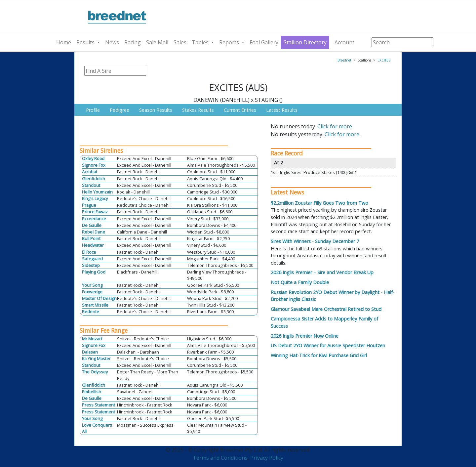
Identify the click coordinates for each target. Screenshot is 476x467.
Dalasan (90, 352)
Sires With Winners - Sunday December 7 (315, 241)
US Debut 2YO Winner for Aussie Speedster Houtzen (328, 345)
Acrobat (90, 172)
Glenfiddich (94, 179)
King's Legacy (95, 198)
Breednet (344, 60)
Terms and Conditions (220, 458)
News (112, 42)
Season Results (156, 110)
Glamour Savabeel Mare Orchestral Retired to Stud (326, 309)
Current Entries (240, 110)
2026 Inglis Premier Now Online (305, 336)
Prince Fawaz (95, 212)
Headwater (93, 245)
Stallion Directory (305, 42)
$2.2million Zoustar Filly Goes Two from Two (319, 203)
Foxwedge (92, 292)
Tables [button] (200, 42)
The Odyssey (95, 372)
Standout (91, 185)
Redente (91, 312)
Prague (89, 205)
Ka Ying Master (96, 359)
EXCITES (384, 60)
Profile (93, 110)
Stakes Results (198, 110)
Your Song (92, 285)
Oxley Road (93, 158)
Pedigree (119, 110)
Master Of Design (99, 298)
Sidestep (91, 265)
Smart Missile (95, 305)
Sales (180, 42)
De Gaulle (92, 225)
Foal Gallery (264, 42)
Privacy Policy (267, 458)
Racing (133, 42)
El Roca (89, 252)
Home (64, 42)
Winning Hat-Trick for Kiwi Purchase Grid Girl (319, 355)
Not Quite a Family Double (300, 282)
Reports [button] (229, 42)
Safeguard (92, 259)
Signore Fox (94, 165)
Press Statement (99, 405)
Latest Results (282, 110)
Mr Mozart (92, 339)
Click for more (335, 126)
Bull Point (91, 238)
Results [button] (85, 42)
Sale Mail (157, 42)
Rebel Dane (94, 232)
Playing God (94, 272)
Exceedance (94, 219)
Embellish (92, 392)
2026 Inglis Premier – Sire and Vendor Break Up (322, 272)
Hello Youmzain (97, 192)
